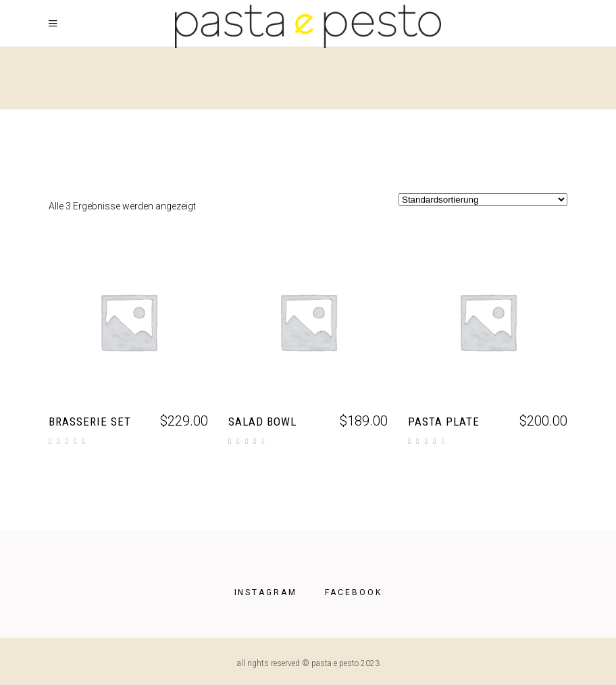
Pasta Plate (444, 422)
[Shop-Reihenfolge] (483, 200)
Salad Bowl (262, 422)
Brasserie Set (90, 422)
